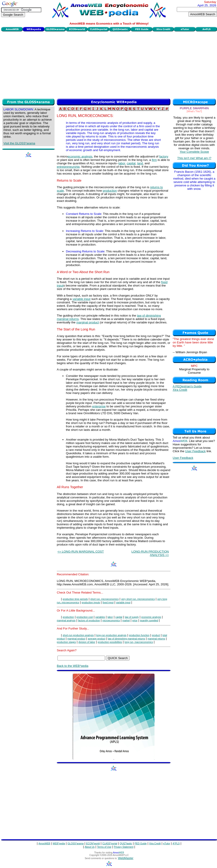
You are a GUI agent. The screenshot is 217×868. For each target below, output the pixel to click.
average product (97, 639)
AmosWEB (44, 843)
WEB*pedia (59, 843)
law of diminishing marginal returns (127, 639)
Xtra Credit (180, 390)
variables (100, 617)
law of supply (132, 617)
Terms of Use (104, 847)
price (135, 620)
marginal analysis (66, 620)
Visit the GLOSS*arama (19, 143)
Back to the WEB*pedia (73, 666)
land (140, 163)
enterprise (99, 406)
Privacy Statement (124, 847)
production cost (85, 617)
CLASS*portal (110, 843)
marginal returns (156, 639)
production (110, 191)
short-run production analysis (78, 635)
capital (131, 163)
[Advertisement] (109, 64)
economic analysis (80, 156)
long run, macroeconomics (139, 642)
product (156, 635)
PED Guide (141, 843)
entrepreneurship (68, 167)
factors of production (89, 620)
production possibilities (110, 642)
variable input (81, 299)
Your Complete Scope (194, 152)
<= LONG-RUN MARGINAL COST (81, 552)
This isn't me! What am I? (194, 158)
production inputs (91, 602)
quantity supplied (149, 620)
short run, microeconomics (104, 599)
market (126, 620)
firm (154, 160)
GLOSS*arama (76, 843)
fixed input (108, 602)
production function (139, 635)
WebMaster (126, 858)
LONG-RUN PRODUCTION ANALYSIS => (150, 553)
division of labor (87, 642)
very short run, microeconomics (138, 599)
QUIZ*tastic (126, 843)
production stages (66, 642)
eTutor (167, 843)
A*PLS (176, 843)
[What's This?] (194, 111)
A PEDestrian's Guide (187, 386)
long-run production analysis (111, 635)
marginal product (88, 322)
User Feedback (195, 451)
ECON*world (93, 843)
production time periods (75, 599)
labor (122, 163)
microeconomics (111, 620)
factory (164, 156)
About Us (90, 847)
